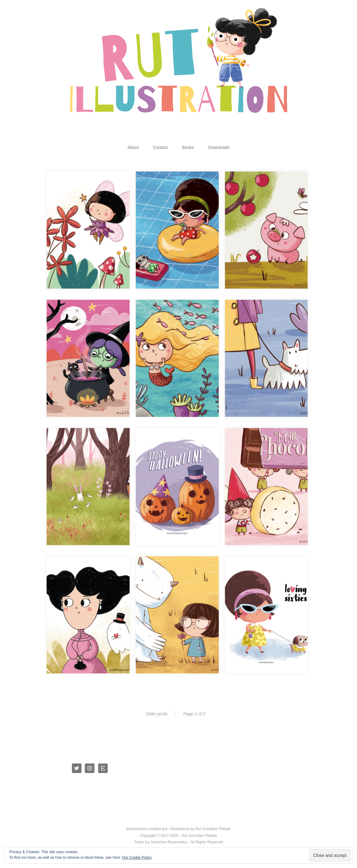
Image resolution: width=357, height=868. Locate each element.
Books (188, 147)
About (133, 147)
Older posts (156, 714)
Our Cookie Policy (137, 858)
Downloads (219, 147)
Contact (160, 147)
